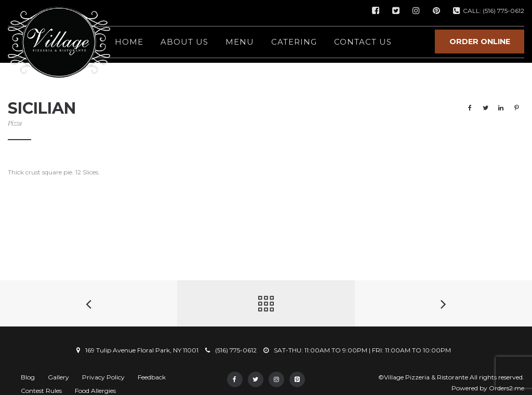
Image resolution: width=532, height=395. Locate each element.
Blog (28, 377)
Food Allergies (95, 391)
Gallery (58, 377)
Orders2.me (507, 388)
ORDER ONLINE (480, 42)
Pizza (15, 123)
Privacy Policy (103, 377)
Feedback (152, 377)
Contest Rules (41, 391)
